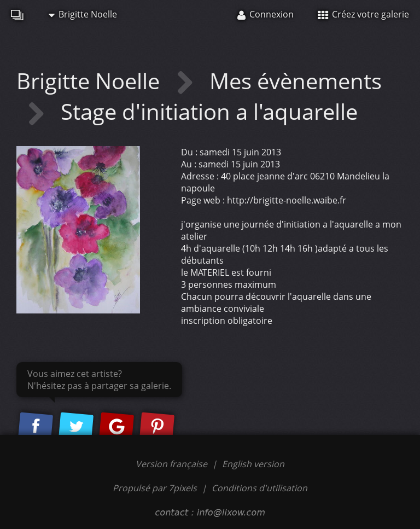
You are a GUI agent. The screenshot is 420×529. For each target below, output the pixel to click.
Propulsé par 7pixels (155, 488)
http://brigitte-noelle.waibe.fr (287, 200)
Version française (173, 464)
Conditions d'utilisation (259, 488)
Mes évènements (296, 81)
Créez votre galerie (363, 14)
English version (253, 464)
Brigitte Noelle (83, 14)
